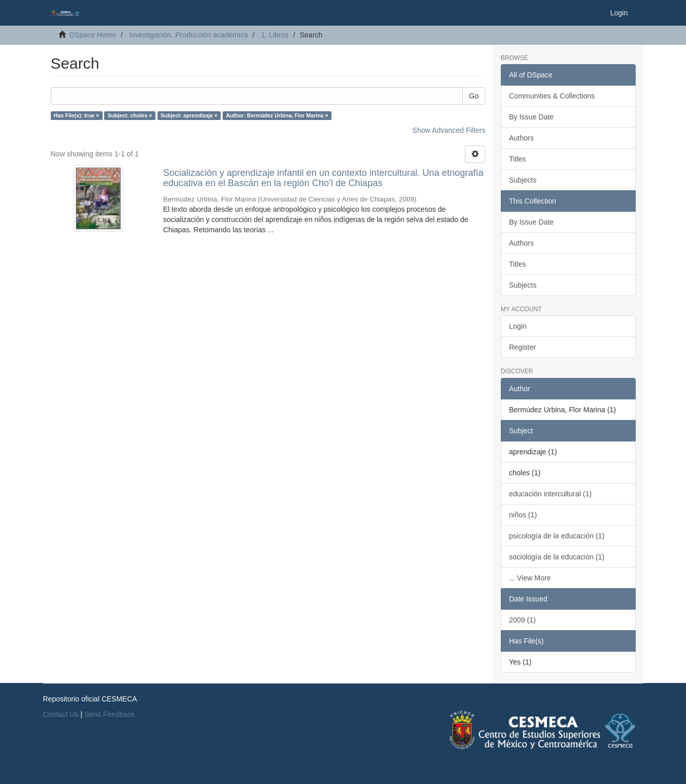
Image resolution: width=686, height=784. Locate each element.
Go (474, 96)
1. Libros (275, 35)
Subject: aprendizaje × (189, 115)
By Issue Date (531, 117)
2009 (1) (522, 620)
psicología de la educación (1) (557, 536)
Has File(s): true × (76, 115)
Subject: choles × (130, 115)
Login (518, 326)
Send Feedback (109, 714)
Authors (521, 138)
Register (522, 347)
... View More (530, 578)
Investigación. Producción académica (189, 35)
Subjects (523, 180)
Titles (517, 159)
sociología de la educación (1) (557, 557)
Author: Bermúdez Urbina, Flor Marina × (277, 115)
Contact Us (61, 714)
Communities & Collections (552, 96)
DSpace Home (93, 35)
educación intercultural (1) (550, 494)
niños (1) (523, 515)
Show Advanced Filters (449, 130)
